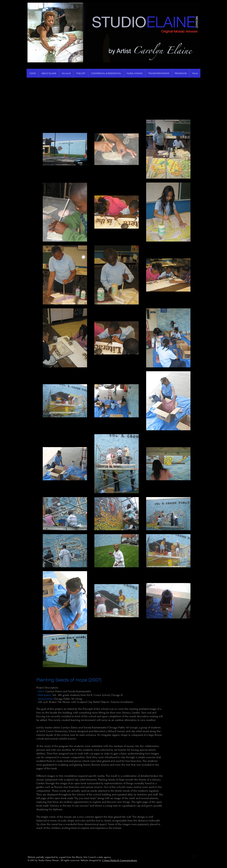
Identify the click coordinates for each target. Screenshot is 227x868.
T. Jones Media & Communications (120, 860)
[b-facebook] (190, 856)
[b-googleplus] (198, 856)
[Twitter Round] (194, 856)
